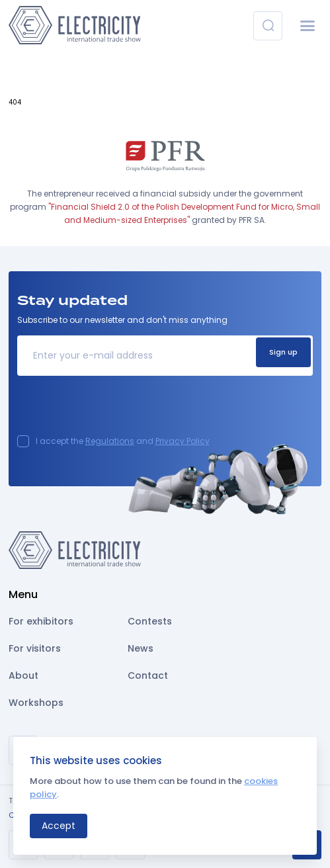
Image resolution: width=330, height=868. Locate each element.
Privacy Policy (183, 441)
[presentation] (118, 410)
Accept (59, 826)
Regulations (110, 441)
